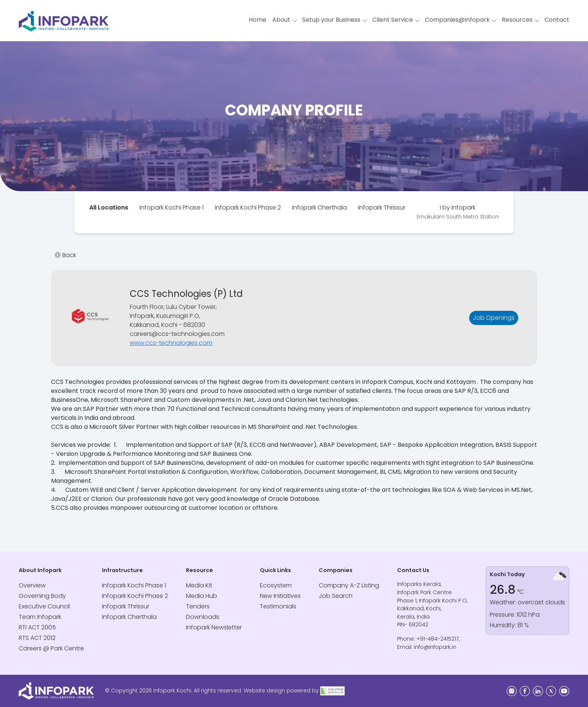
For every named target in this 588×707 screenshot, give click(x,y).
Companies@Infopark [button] (457, 20)
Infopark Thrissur (382, 207)
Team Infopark (40, 617)
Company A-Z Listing (349, 585)
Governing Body (42, 596)
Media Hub (202, 596)
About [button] (281, 20)
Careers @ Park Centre (51, 648)
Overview (32, 585)
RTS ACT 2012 (37, 638)
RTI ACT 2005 (37, 627)
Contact (557, 20)
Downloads (203, 617)
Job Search (336, 596)
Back (65, 255)
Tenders (198, 606)
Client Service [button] (393, 20)
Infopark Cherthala (319, 207)
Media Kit (199, 585)
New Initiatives (280, 596)
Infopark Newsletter (214, 627)
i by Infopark (458, 212)
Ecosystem (276, 585)
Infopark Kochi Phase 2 (248, 207)
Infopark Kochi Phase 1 (172, 207)
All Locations (109, 207)
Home (257, 20)
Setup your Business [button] (331, 20)
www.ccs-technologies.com (171, 343)
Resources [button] (517, 20)
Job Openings (494, 318)
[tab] (109, 208)
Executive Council (44, 606)
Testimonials (278, 606)
